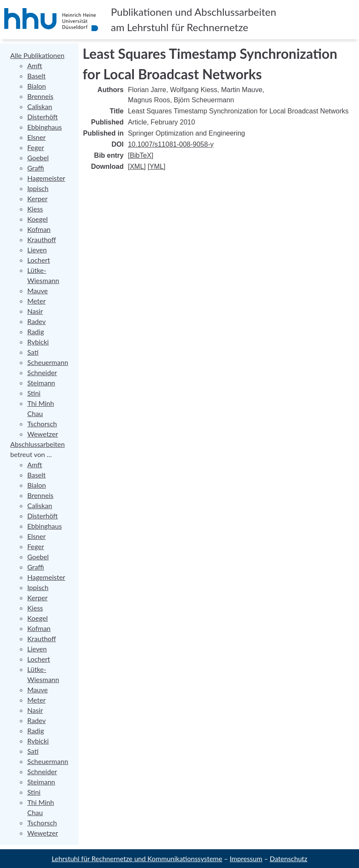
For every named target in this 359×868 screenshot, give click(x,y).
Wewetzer (43, 434)
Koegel (38, 219)
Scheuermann (48, 362)
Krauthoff (42, 239)
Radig (36, 331)
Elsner (36, 137)
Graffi (36, 168)
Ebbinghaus (45, 127)
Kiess (35, 209)
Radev (36, 321)
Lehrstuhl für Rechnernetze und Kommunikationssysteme (137, 858)
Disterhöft (43, 117)
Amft (35, 65)
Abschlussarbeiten (38, 444)
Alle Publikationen (37, 55)
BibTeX (140, 155)
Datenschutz (289, 858)
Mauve (38, 291)
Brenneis (40, 96)
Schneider (42, 372)
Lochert (39, 260)
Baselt (36, 76)
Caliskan (40, 106)
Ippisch (38, 188)
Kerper (38, 198)
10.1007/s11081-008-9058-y (171, 144)
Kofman (39, 229)
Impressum (246, 858)
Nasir (35, 311)
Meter (36, 301)
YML (157, 166)
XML (137, 166)
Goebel (38, 158)
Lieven (37, 250)
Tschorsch (42, 424)
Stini (34, 393)
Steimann (41, 383)
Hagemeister (46, 178)
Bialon (37, 86)
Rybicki (38, 342)
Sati (33, 352)
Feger (36, 147)
